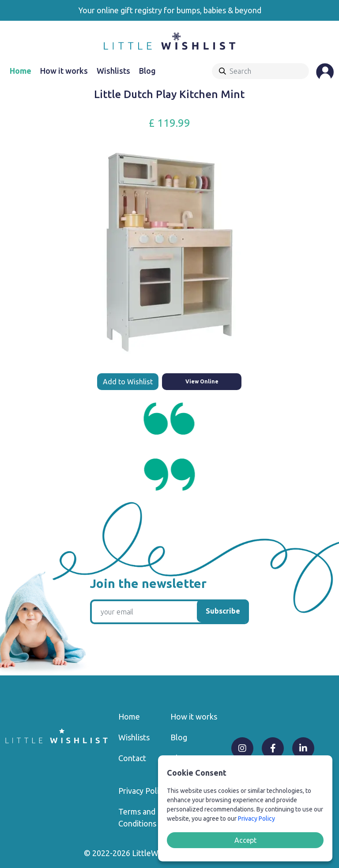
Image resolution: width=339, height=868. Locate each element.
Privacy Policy (142, 791)
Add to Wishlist (128, 382)
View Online (202, 381)
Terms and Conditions (137, 817)
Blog (147, 71)
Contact (132, 758)
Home (21, 71)
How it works (64, 71)
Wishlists (113, 71)
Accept (245, 840)
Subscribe (223, 611)
